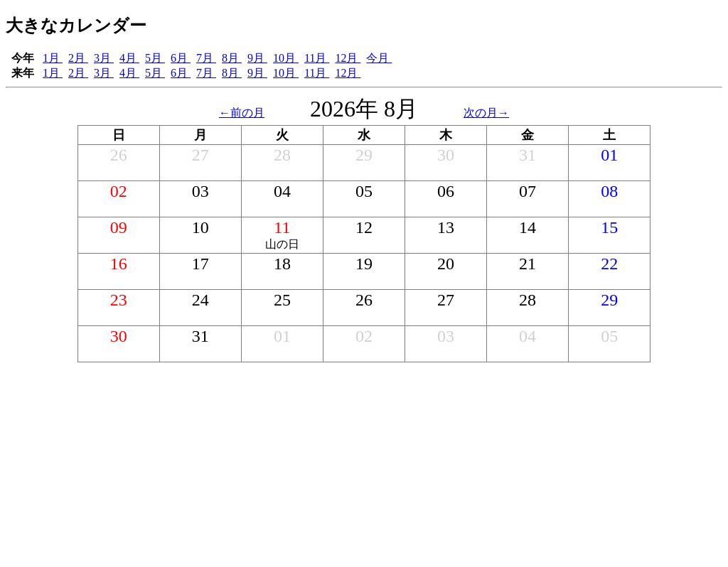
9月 (257, 58)
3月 (104, 58)
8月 (232, 58)
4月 (129, 58)
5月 (155, 58)
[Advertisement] (364, 462)
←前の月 (242, 113)
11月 (317, 58)
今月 (379, 58)
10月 (286, 58)
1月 (53, 58)
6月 (181, 58)
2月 (78, 58)
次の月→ (486, 113)
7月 (206, 58)
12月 (348, 58)
